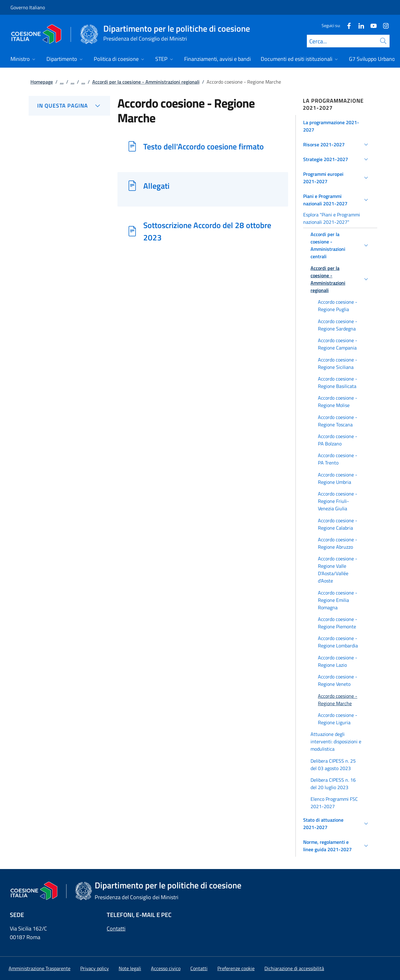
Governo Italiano (28, 7)
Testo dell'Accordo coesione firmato (204, 146)
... (62, 82)
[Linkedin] (359, 25)
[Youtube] (371, 25)
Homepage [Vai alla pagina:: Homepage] (42, 82)
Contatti (116, 929)
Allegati (156, 186)
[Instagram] (383, 25)
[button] (337, 126)
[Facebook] (347, 25)
